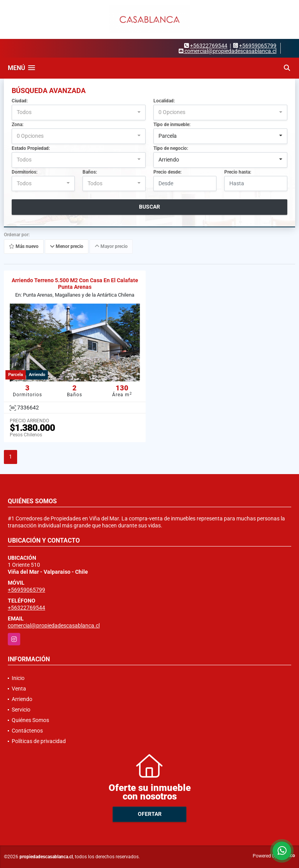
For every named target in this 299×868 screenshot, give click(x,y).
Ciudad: (20, 101)
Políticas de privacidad (39, 741)
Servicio (21, 710)
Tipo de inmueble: (172, 125)
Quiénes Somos (30, 720)
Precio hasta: (238, 172)
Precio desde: (167, 172)
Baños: (90, 172)
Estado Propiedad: (31, 148)
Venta (19, 689)
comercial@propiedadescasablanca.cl (54, 626)
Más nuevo (24, 247)
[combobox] (79, 112)
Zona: (18, 125)
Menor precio (67, 247)
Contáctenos (27, 731)
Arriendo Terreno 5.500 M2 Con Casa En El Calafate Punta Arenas (75, 284)
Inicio (18, 678)
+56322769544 (209, 46)
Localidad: (164, 101)
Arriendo (22, 699)
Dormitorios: (25, 172)
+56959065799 (258, 46)
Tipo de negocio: (171, 148)
